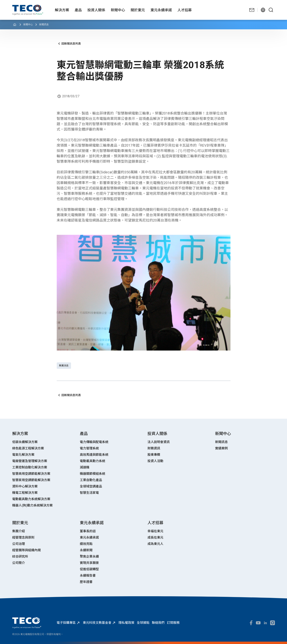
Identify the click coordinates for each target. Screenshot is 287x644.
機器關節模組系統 (93, 474)
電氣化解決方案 (23, 455)
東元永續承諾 (89, 537)
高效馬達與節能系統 (94, 455)
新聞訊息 (44, 25)
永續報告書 (88, 576)
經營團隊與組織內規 (27, 550)
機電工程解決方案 (25, 493)
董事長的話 (88, 531)
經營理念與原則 (23, 537)
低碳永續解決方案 (25, 442)
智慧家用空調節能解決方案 (31, 480)
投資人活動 (155, 461)
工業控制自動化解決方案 (30, 467)
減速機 (85, 467)
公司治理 (19, 544)
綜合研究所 (20, 557)
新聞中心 (28, 25)
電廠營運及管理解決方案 (30, 461)
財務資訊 (154, 448)
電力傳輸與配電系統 (94, 442)
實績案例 (222, 448)
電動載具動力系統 (93, 461)
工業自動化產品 (91, 480)
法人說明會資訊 (159, 442)
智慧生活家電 (89, 493)
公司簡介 (19, 563)
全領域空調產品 (91, 486)
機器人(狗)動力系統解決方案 (33, 505)
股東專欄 (154, 455)
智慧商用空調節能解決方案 (31, 474)
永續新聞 (86, 550)
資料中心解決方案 (25, 486)
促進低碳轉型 (89, 569)
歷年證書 (86, 582)
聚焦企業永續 (89, 557)
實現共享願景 (89, 563)
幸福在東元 (155, 531)
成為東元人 (155, 544)
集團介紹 (19, 531)
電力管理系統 (89, 448)
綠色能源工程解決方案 (28, 448)
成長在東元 (155, 537)
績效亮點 (86, 544)
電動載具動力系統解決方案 (31, 499)
